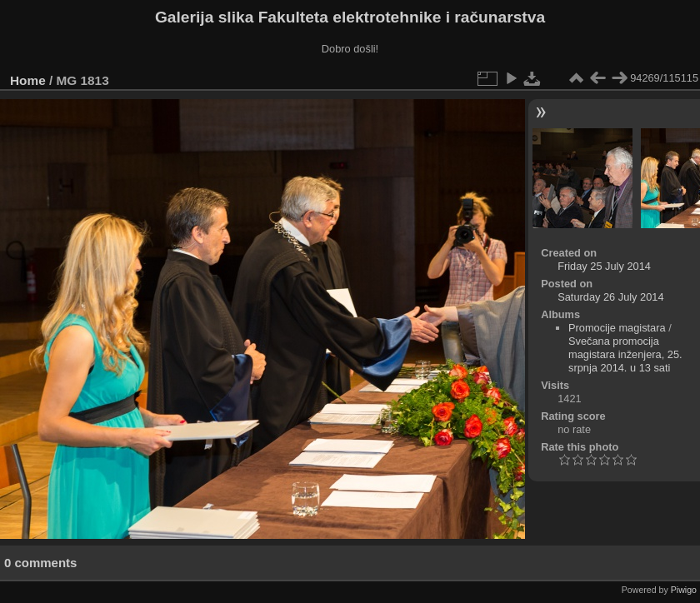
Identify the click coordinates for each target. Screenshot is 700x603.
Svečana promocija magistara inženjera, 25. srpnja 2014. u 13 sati (625, 354)
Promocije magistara (617, 328)
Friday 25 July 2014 (604, 266)
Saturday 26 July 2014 (610, 297)
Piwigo (684, 590)
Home (28, 80)
